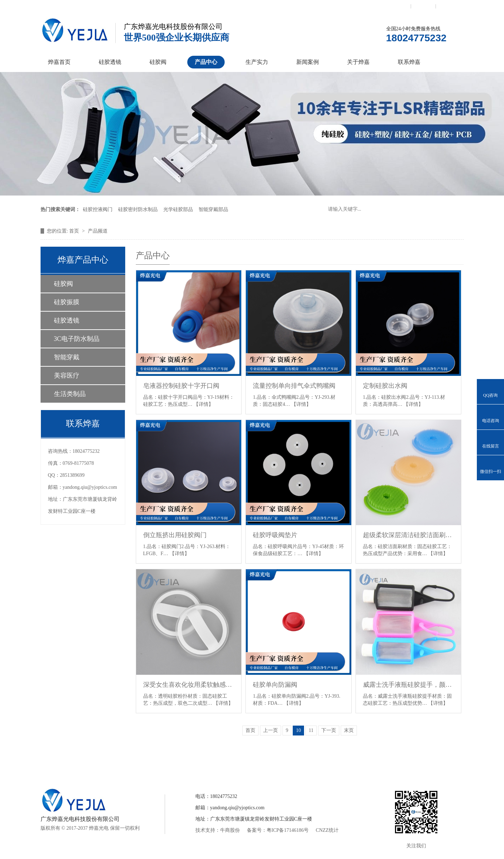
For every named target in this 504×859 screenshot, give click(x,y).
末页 (349, 730)
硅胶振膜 (67, 302)
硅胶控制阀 (182, 763)
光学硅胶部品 (178, 209)
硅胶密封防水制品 (138, 209)
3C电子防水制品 (77, 339)
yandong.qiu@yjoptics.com (90, 487)
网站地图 (448, 6)
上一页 (271, 730)
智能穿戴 (67, 357)
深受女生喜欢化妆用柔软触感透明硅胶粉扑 (189, 685)
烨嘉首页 (59, 62)
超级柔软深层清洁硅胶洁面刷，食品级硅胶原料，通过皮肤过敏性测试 (409, 535)
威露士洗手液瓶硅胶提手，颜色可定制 (409, 685)
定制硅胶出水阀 (385, 386)
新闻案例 (308, 62)
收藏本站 (423, 6)
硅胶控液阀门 (98, 209)
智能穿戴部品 (213, 209)
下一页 (329, 730)
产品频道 (98, 231)
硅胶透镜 (110, 62)
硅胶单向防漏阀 (275, 685)
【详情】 (204, 404)
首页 (75, 231)
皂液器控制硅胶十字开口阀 (181, 386)
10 (298, 730)
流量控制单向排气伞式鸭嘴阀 (294, 386)
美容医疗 (67, 376)
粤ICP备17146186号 (288, 830)
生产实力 (257, 62)
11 (311, 730)
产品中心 (206, 62)
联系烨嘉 (409, 62)
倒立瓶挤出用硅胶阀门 (175, 535)
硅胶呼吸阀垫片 (275, 535)
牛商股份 (230, 830)
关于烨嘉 (358, 62)
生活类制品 (70, 394)
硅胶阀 (158, 62)
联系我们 (399, 6)
